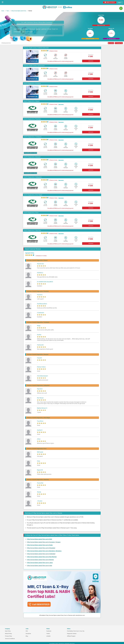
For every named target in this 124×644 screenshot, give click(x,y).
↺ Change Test (119, 43)
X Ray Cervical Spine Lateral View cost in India (39, 566)
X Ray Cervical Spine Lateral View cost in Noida (40, 545)
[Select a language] (120, 3)
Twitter (48, 634)
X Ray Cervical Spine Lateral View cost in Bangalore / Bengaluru (44, 551)
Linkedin (48, 636)
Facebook (49, 631)
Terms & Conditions (10, 639)
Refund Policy (8, 634)
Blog (27, 636)
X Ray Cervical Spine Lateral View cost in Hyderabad (41, 554)
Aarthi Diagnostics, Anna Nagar (33, 195)
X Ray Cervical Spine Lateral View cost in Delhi (39, 539)
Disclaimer (28, 634)
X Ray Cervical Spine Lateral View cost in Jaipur (40, 563)
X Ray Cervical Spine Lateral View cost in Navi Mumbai (42, 557)
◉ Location (111, 43)
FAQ (27, 631)
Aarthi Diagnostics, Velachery (32, 230)
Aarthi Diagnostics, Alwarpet (32, 157)
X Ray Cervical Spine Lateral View (19, 11)
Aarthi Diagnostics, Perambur (32, 119)
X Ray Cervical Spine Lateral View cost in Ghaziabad (41, 548)
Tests (8, 11)
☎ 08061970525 (110, 2)
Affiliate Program (71, 636)
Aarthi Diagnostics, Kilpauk (32, 101)
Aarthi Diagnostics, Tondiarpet (33, 137)
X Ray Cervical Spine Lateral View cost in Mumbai (40, 560)
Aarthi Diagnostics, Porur (31, 213)
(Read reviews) (61, 104)
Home (3, 11)
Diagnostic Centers (72, 634)
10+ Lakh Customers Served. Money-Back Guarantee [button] (37, 22)
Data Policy (8, 631)
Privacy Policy (8, 636)
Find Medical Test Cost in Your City (76, 631)
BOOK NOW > (91, 61)
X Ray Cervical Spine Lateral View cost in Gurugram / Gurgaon (44, 542)
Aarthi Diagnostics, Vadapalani (33, 177)
